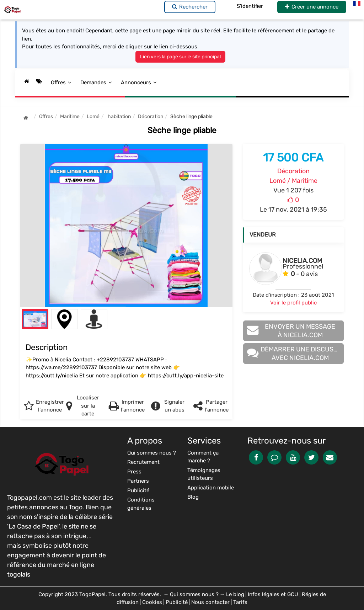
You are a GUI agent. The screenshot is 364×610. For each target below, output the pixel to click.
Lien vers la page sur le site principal (180, 57)
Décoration (293, 171)
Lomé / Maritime (293, 181)
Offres (61, 83)
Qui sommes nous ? (194, 594)
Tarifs (240, 602)
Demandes (96, 83)
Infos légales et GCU (273, 594)
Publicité (177, 602)
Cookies (152, 602)
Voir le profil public (293, 303)
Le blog (235, 594)
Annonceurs (139, 83)
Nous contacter (210, 602)
